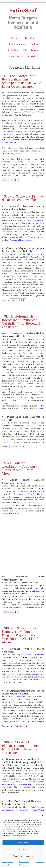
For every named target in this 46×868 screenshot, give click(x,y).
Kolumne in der (18, 784)
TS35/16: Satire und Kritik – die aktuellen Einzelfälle (22, 198)
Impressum (40, 862)
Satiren (34, 50)
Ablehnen (23, 849)
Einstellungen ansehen (23, 856)
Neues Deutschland (35, 680)
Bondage (34, 44)
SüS (25, 50)
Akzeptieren (23, 843)
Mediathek (20, 697)
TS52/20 (27, 112)
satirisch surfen (15, 56)
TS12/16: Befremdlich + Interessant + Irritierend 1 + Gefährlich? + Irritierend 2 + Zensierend (22, 322)
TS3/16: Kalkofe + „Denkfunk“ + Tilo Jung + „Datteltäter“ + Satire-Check (20, 468)
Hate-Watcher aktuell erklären (19, 240)
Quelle (40, 409)
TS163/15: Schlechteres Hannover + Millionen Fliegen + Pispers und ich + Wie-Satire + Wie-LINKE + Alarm (21, 635)
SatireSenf (23, 10)
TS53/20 (40, 112)
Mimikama (16, 218)
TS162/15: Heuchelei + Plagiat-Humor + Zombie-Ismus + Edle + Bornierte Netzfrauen (21, 747)
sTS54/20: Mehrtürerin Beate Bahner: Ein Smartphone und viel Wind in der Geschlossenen (22, 81)
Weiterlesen (10, 180)
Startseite (16, 38)
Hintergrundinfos (17, 44)
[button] (42, 815)
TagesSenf (30, 38)
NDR (19, 680)
